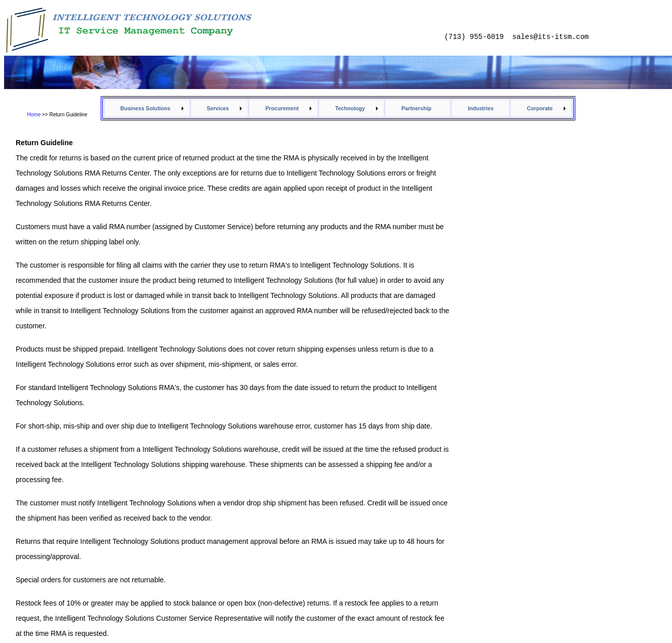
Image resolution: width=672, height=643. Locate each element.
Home (34, 115)
